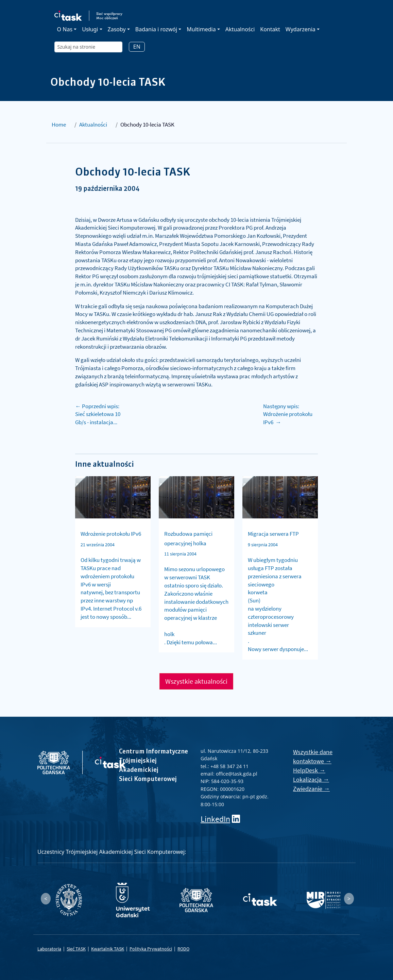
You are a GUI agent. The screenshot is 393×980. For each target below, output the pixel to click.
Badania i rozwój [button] (156, 29)
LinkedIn (215, 819)
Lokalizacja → (311, 779)
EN (137, 47)
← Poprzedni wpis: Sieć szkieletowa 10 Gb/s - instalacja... (98, 414)
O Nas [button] (65, 29)
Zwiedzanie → (311, 789)
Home (59, 124)
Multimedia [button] (201, 29)
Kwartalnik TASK (108, 949)
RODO (183, 949)
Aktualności (240, 29)
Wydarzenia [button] (301, 29)
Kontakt (270, 29)
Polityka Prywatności (151, 949)
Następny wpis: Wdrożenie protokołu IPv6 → (288, 414)
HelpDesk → (309, 770)
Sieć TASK (76, 949)
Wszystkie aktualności (196, 681)
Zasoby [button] (117, 29)
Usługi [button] (90, 29)
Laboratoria (49, 949)
